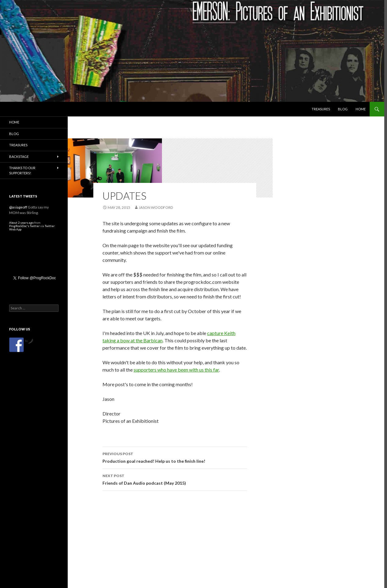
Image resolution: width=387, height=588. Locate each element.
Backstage (19, 157)
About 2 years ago (21, 223)
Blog (343, 109)
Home (361, 109)
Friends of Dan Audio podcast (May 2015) (175, 479)
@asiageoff (18, 207)
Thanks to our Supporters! (22, 170)
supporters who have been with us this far (176, 370)
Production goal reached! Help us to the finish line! (175, 457)
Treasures (321, 109)
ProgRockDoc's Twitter (24, 226)
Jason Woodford (156, 207)
